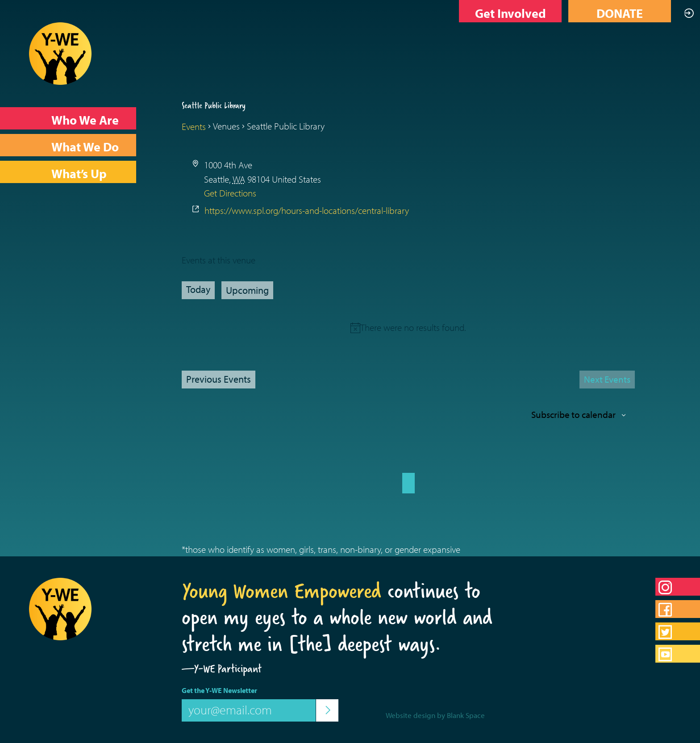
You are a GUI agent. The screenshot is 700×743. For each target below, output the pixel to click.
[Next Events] (607, 380)
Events (194, 126)
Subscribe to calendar (573, 414)
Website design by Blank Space (435, 715)
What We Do (85, 147)
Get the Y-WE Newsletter (219, 690)
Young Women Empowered (281, 591)
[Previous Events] (219, 380)
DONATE (620, 13)
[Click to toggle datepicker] (247, 290)
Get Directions (230, 193)
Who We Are (85, 120)
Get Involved (510, 13)
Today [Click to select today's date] (198, 289)
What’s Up (79, 173)
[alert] (413, 328)
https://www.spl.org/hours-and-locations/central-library (307, 210)
